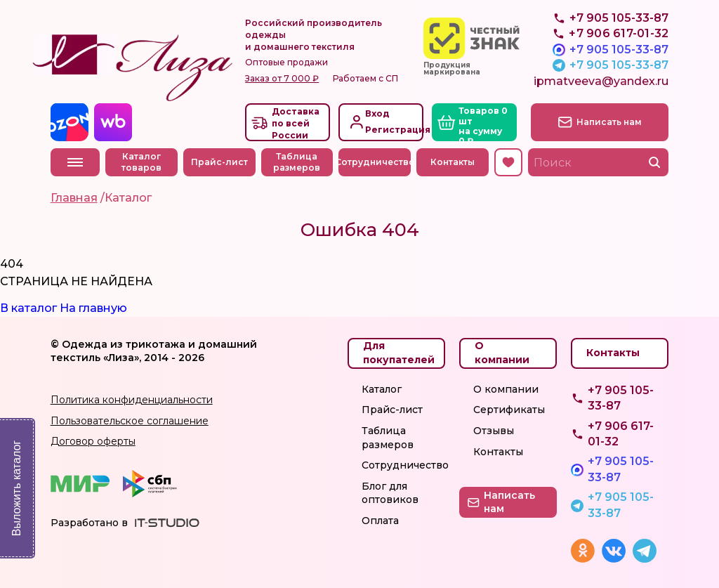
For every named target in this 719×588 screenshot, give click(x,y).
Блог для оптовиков (390, 493)
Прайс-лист (219, 162)
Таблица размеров (297, 162)
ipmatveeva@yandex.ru (601, 81)
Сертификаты (509, 410)
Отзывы (494, 431)
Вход (377, 113)
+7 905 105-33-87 (619, 50)
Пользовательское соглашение (130, 421)
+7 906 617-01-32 (621, 434)
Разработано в (89, 523)
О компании (506, 389)
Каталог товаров (141, 162)
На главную (93, 308)
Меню (75, 162)
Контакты (453, 162)
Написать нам (609, 122)
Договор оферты (93, 441)
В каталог (28, 308)
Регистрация (393, 130)
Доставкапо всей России (296, 123)
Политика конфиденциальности (132, 400)
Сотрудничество (375, 162)
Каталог (382, 389)
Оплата (380, 521)
